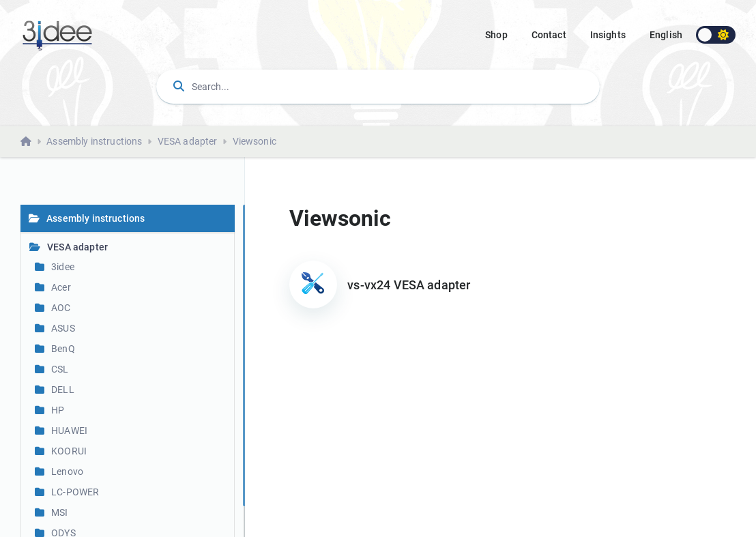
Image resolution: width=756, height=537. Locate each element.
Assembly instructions (94, 141)
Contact (549, 35)
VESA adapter (188, 141)
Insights (608, 35)
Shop (496, 35)
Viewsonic (255, 141)
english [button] (666, 35)
